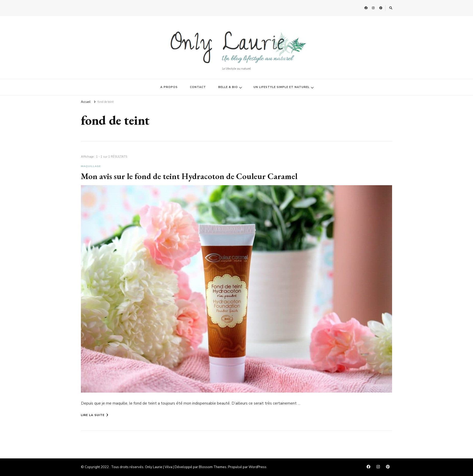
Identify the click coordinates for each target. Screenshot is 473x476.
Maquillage (91, 166)
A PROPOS (169, 87)
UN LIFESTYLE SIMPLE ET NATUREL (282, 87)
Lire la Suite (95, 415)
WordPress (258, 467)
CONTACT (198, 87)
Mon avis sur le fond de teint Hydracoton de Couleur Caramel (189, 176)
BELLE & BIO (228, 87)
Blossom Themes (213, 467)
